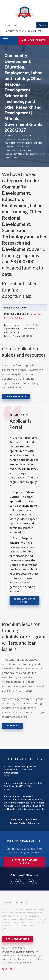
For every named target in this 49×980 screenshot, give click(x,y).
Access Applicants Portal (24, 601)
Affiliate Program (16, 31)
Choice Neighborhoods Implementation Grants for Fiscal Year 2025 (24, 784)
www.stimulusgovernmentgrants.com (20, 952)
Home (7, 135)
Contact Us (8, 969)
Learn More (12, 726)
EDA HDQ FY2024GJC (32, 325)
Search (42, 25)
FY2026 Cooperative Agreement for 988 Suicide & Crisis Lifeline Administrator (22, 769)
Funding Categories (22, 135)
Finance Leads (36, 31)
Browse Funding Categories (24, 823)
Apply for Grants (34, 40)
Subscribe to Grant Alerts (24, 862)
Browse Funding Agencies (24, 819)
